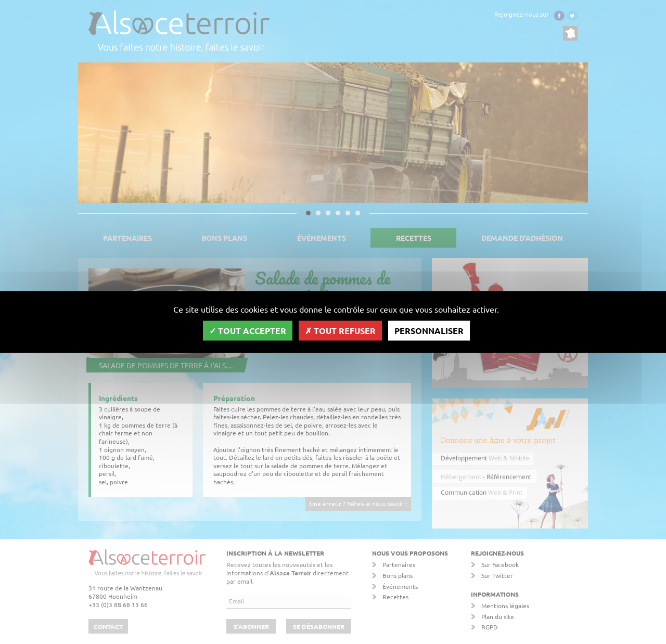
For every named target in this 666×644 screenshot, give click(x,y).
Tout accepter (248, 330)
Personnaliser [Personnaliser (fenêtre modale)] (429, 330)
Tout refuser (340, 330)
